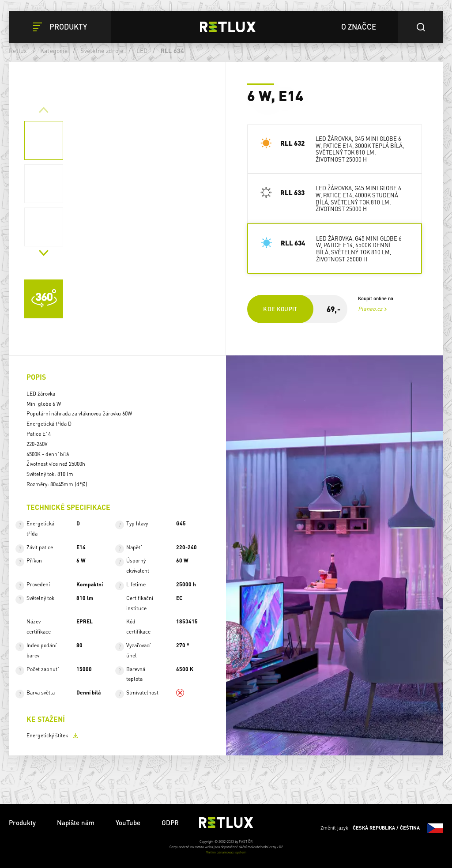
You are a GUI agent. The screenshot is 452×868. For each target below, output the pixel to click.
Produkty (22, 823)
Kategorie (54, 50)
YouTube (128, 823)
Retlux (18, 50)
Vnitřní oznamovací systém (226, 852)
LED (142, 50)
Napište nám (76, 823)
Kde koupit (280, 309)
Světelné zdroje (102, 50)
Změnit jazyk (382, 828)
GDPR (170, 823)
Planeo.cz (370, 309)
